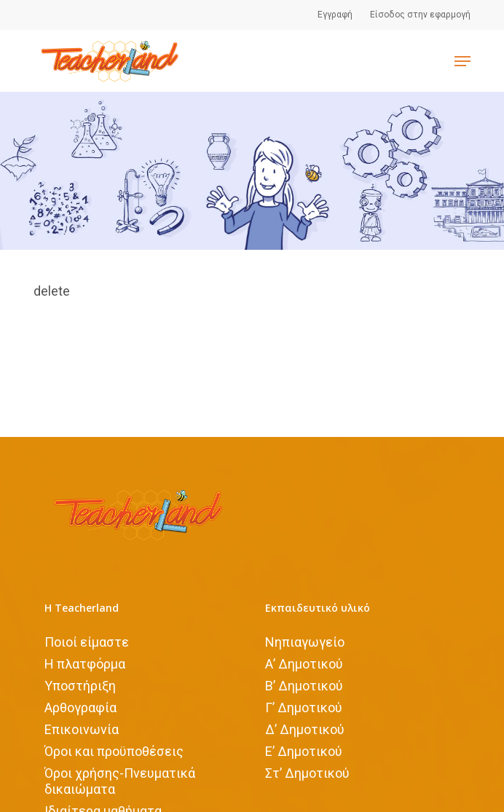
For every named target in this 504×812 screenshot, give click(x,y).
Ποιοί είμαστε (87, 641)
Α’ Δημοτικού (304, 663)
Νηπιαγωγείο (305, 641)
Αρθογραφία (80, 707)
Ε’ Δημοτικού (304, 750)
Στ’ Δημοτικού (307, 772)
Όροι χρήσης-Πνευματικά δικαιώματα (120, 780)
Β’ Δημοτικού (304, 685)
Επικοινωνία (82, 729)
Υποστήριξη (80, 685)
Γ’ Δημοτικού (304, 707)
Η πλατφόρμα (85, 663)
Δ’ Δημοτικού (305, 729)
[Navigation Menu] (462, 61)
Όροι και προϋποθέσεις (114, 750)
